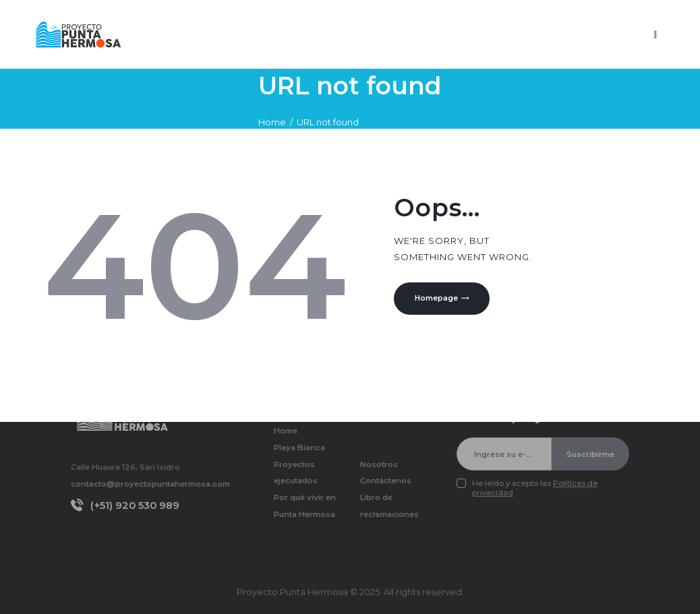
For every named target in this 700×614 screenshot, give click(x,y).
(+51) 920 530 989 (135, 505)
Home (272, 122)
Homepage (438, 299)
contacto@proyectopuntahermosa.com (150, 484)
